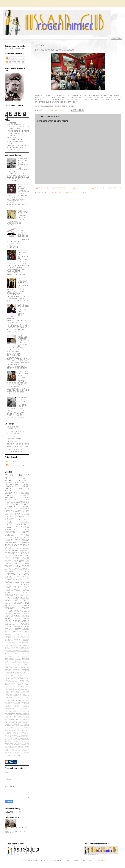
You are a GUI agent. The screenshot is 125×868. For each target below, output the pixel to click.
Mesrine (9, 612)
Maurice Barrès (22, 610)
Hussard (25, 501)
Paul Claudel (13, 615)
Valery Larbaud (12, 742)
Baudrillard (24, 643)
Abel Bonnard (22, 630)
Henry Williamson (17, 680)
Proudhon (25, 729)
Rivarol (8, 732)
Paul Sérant (24, 723)
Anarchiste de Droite (18, 131)
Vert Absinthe (14, 439)
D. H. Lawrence (21, 649)
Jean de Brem (12, 693)
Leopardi (17, 604)
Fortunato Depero (13, 660)
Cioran (8, 501)
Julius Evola (22, 510)
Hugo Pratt (11, 599)
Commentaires (15, 62)
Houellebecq (11, 682)
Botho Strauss (22, 576)
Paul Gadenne (11, 723)
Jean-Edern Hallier (14, 602)
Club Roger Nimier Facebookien (17, 550)
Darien (8, 584)
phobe (26, 753)
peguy (26, 751)
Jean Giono (20, 538)
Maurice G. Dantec (17, 565)
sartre (8, 754)
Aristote (17, 575)
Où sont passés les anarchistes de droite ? (17, 148)
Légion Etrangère (21, 715)
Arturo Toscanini (13, 639)
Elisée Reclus (12, 588)
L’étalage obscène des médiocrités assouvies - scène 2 (23, 256)
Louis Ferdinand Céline (17, 605)
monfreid (19, 751)
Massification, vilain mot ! (23, 374)
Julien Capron (12, 704)
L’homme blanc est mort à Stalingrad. (23, 163)
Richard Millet (13, 619)
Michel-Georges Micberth (17, 513)
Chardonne (24, 646)
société (17, 628)
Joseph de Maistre (21, 702)
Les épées (18, 710)
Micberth (11, 442)
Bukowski (10, 580)
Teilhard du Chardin (20, 738)
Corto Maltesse (21, 583)
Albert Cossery (13, 632)
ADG (7, 546)
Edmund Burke (22, 586)
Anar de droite (14, 449)
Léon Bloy (22, 500)
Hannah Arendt (22, 676)
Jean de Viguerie (22, 694)
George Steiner (12, 669)
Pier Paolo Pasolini (17, 514)
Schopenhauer (11, 735)
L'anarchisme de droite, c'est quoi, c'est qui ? (16, 135)
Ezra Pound (23, 591)
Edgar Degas (17, 652)
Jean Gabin (18, 555)
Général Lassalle (13, 674)
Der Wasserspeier (16, 431)
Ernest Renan (22, 655)
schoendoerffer (13, 570)
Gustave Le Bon (14, 596)
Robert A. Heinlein (21, 732)
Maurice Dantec (22, 716)
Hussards (9, 510)
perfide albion (13, 753)
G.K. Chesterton (22, 594)
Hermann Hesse (22, 525)
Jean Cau (10, 526)
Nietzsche (24, 520)
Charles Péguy (22, 508)
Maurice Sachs (13, 567)
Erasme (8, 655)
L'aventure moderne (18, 452)
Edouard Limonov (21, 653)
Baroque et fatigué (17, 447)
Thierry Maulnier (17, 623)
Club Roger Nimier (17, 828)
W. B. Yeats (20, 743)
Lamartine (9, 709)
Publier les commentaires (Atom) (68, 193)
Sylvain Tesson (21, 622)
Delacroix (17, 650)
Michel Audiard (13, 512)
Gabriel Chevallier (20, 668)
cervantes (10, 625)
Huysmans (16, 683)
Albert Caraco (17, 528)
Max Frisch (10, 718)
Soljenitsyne (23, 737)
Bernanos (9, 521)
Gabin (7, 668)
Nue (21, 719)
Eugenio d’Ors (11, 657)
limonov (26, 749)
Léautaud (9, 607)
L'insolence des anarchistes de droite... (15, 141)
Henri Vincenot (21, 597)
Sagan (27, 734)
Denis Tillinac (12, 552)
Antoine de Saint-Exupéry (17, 517)
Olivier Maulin (22, 614)
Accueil (78, 188)
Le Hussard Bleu (17, 538)
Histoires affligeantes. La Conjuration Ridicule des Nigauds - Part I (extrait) (18, 312)
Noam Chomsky (12, 719)
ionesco (16, 749)
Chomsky (9, 647)
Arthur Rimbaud (21, 638)
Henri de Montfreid (20, 679)
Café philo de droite (18, 444)
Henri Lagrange (13, 677)
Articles (12, 58)
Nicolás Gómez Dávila (17, 503)
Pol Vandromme (21, 544)
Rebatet (25, 731)
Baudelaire (10, 531)
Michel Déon (22, 526)
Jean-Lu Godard (13, 698)
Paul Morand (12, 505)
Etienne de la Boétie (17, 589)
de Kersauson (18, 746)
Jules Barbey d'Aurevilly (17, 559)
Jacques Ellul (12, 688)
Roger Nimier (21, 483)
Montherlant (11, 543)
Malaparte (24, 562)
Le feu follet (17, 561)
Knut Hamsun (22, 707)
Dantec (8, 650)
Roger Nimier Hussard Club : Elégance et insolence (23, 234)
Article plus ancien (106, 188)
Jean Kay (9, 691)
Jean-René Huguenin (17, 556)
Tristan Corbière (21, 740)
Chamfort (15, 581)
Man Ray (9, 716)
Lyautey (9, 715)
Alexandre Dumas (17, 530)
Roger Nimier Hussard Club (17, 481)
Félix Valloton (22, 666)
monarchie (10, 751)
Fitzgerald (25, 658)
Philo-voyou (13, 434)
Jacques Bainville (21, 687)
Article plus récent (50, 188)
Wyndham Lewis (19, 745)
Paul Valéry (12, 724)
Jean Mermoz (23, 691)
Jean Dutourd (21, 601)
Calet (27, 644)
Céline (8, 649)
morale (25, 625)
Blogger (100, 860)
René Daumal (22, 617)
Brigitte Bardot (17, 578)
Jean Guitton (23, 690)
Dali (27, 551)
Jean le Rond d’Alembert (17, 696)
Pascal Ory (24, 721)
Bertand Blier (11, 644)
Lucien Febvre (23, 713)
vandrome (18, 754)
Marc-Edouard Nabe (17, 564)
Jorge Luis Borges (17, 558)
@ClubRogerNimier (15, 49)
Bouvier (20, 644)
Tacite (8, 738)
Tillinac (8, 740)
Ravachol (16, 731)
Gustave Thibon (22, 672)
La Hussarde (13, 436)
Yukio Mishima (21, 568)
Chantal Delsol (12, 646)
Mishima (20, 718)
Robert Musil (12, 734)
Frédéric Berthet (13, 664)
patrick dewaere (13, 627)
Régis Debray (12, 620)
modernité (11, 485)
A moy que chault (21, 186)
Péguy (8, 731)
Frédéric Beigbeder (21, 663)
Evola (20, 657)
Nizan (27, 718)
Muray (17, 612)
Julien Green (22, 705)
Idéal (20, 685)
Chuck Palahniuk (21, 647)
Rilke (27, 619)
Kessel (8, 707)
